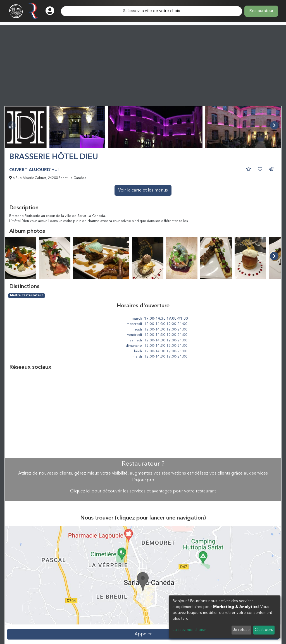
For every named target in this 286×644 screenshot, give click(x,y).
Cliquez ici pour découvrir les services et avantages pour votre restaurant (143, 491)
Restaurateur (261, 11)
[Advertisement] (143, 64)
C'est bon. (264, 630)
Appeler (143, 634)
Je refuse (241, 630)
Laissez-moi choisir (189, 630)
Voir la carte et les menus (143, 190)
